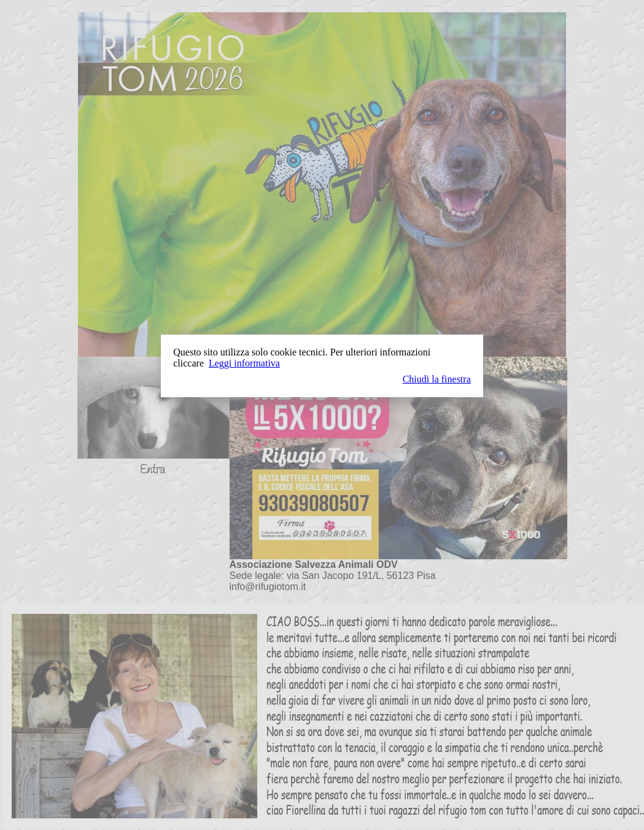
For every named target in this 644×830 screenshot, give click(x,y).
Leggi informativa (244, 363)
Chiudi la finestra (437, 379)
